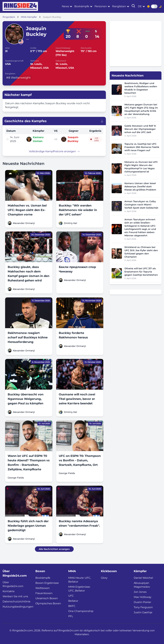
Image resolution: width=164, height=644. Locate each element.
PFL (71, 616)
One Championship (81, 611)
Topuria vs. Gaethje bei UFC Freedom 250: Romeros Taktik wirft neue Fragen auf (142, 147)
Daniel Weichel (143, 578)
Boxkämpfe (82, 6)
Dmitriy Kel (70, 223)
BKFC (72, 606)
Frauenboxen (44, 593)
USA (8, 64)
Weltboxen (43, 588)
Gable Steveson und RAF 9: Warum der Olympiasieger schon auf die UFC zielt (140, 129)
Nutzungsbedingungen (18, 607)
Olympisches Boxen (48, 603)
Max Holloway (143, 597)
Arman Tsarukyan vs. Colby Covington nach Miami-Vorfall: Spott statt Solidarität (141, 205)
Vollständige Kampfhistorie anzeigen (54, 151)
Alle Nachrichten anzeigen (54, 549)
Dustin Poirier (142, 602)
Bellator (73, 601)
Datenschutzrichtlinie (16, 601)
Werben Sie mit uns (15, 596)
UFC (71, 596)
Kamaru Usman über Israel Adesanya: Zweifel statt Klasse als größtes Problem (140, 186)
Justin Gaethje (143, 612)
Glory (104, 578)
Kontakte (9, 591)
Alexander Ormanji (24, 223)
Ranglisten (119, 6)
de (140, 6)
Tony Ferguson (143, 607)
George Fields (16, 478)
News (65, 6)
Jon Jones (140, 592)
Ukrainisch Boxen (47, 598)
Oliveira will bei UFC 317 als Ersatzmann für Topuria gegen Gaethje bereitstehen (141, 272)
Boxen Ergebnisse (47, 583)
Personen (101, 6)
